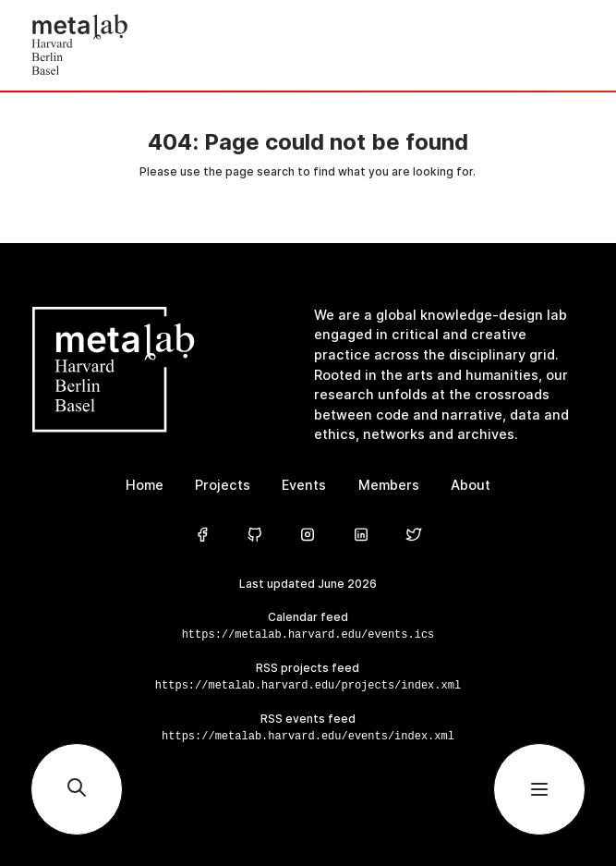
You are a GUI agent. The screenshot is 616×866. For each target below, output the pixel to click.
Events (304, 486)
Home (145, 486)
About (471, 486)
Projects (223, 486)
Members (389, 486)
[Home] (169, 45)
